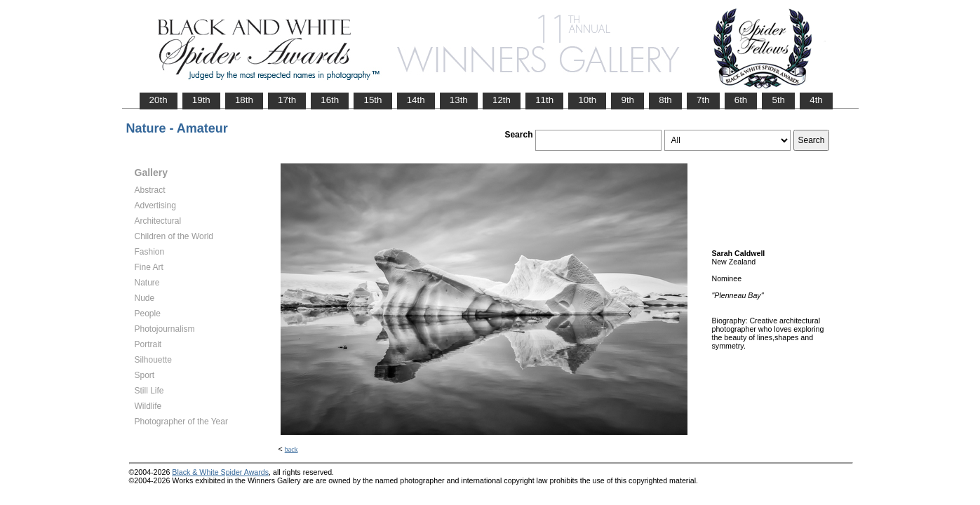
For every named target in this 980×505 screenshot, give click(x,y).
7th (703, 100)
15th (372, 100)
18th (244, 100)
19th (201, 100)
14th (416, 100)
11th (544, 100)
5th (778, 100)
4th (816, 100)
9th (627, 100)
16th (330, 100)
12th (502, 100)
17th (287, 100)
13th (459, 100)
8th (665, 100)
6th (741, 100)
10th (587, 100)
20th (159, 100)
